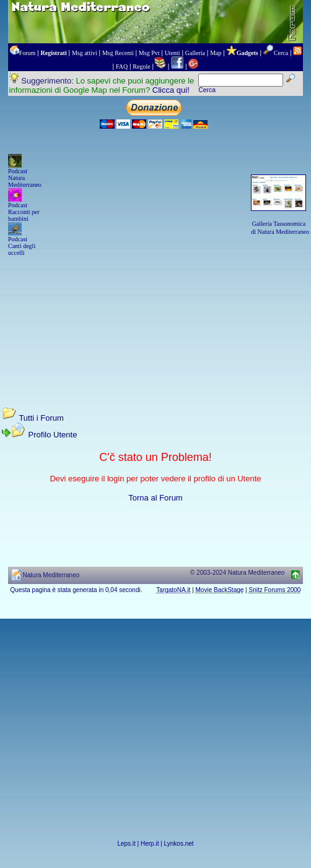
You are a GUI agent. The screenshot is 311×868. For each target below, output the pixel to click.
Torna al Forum (155, 498)
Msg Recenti (118, 53)
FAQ (122, 67)
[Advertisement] (155, 320)
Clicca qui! (171, 90)
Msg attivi (85, 53)
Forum (28, 53)
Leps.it (126, 844)
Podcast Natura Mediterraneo (25, 178)
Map (216, 53)
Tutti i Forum (41, 418)
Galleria (195, 53)
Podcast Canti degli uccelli (22, 246)
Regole (141, 67)
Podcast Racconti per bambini (24, 212)
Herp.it (150, 844)
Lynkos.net (179, 844)
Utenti (173, 53)
